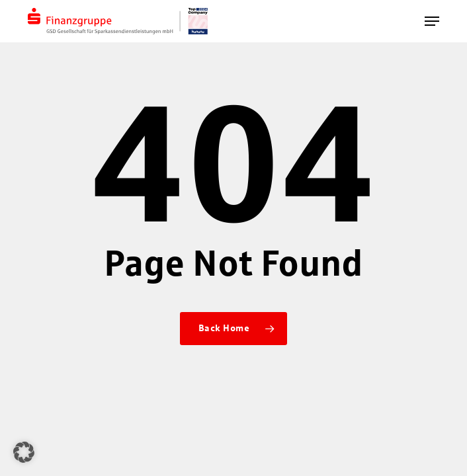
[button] (432, 21)
